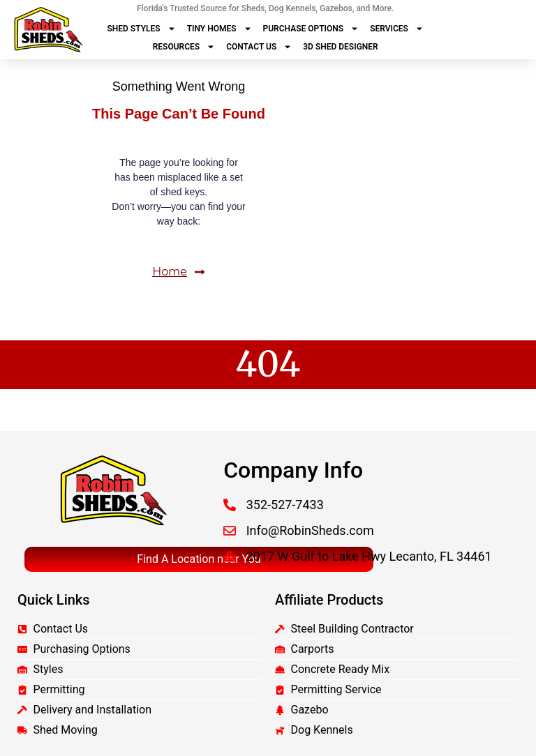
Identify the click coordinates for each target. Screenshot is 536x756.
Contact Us (259, 47)
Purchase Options (311, 29)
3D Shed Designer (340, 47)
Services (397, 29)
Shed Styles (141, 29)
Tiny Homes (219, 29)
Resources (184, 47)
